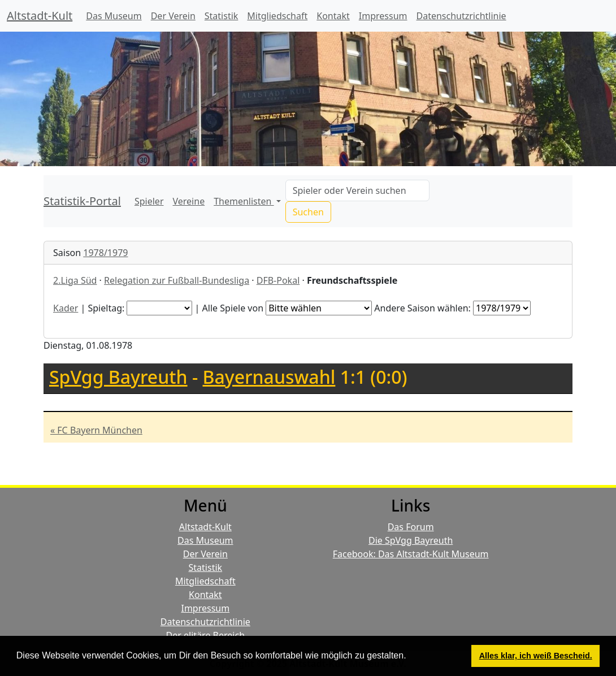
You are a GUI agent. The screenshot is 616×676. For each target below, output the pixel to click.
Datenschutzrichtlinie (461, 16)
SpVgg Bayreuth (118, 377)
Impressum (383, 16)
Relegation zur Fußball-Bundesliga (177, 280)
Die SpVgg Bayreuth (411, 540)
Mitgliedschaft (277, 16)
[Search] (357, 190)
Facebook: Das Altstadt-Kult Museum (411, 554)
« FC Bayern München (96, 430)
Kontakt (333, 16)
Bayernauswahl (269, 377)
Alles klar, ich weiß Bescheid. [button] (536, 656)
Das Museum (114, 16)
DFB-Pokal (278, 280)
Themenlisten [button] (244, 201)
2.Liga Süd (75, 280)
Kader (66, 308)
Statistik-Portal (82, 201)
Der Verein (173, 16)
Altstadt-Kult (40, 16)
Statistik (222, 16)
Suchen (308, 212)
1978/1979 (105, 253)
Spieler (149, 201)
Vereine (189, 201)
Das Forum (411, 527)
